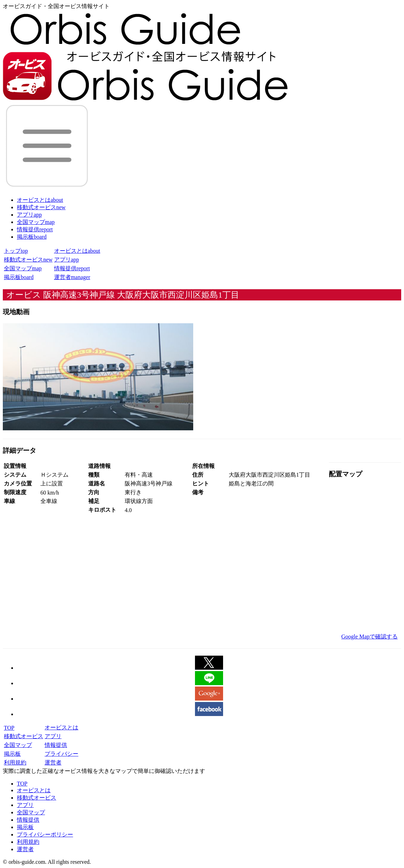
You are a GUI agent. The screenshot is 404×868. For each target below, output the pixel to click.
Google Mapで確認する (370, 637)
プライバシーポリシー (45, 834)
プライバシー (61, 754)
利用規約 (15, 763)
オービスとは (40, 200)
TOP (9, 728)
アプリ (29, 215)
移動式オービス (41, 207)
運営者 (72, 277)
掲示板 (32, 237)
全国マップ (36, 222)
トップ (16, 251)
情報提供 (35, 229)
